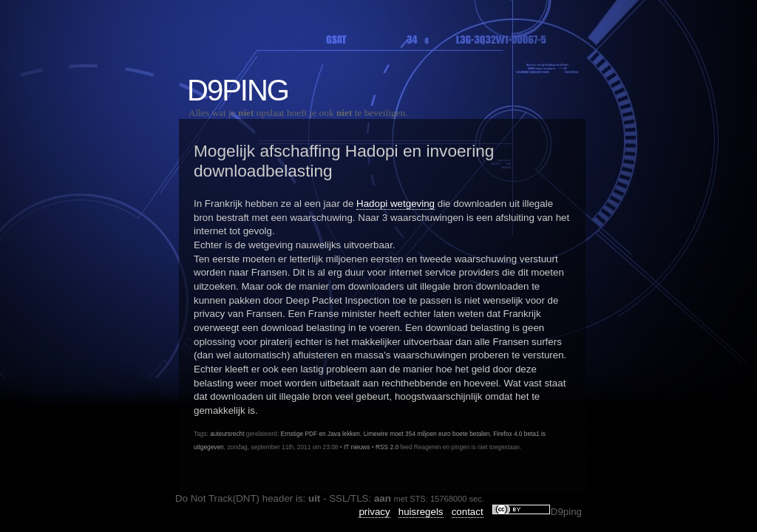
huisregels (580, 501)
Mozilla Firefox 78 (66, 351)
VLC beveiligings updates (83, 393)
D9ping (79, 90)
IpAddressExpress (637, 227)
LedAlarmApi (625, 255)
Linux (39, 205)
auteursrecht (223, 434)
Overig (42, 232)
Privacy (44, 246)
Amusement (54, 164)
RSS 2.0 (383, 447)
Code (39, 178)
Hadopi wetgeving (392, 204)
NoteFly (614, 269)
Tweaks (44, 260)
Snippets (616, 164)
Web (37, 274)
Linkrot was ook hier (71, 337)
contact (627, 501)
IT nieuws (48, 191)
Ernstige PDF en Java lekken (317, 434)
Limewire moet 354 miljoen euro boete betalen (423, 434)
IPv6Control (622, 241)
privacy (533, 501)
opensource (53, 219)
